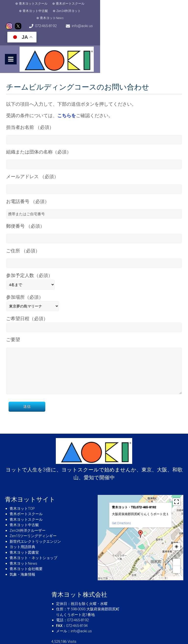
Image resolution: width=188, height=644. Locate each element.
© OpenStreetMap (174, 561)
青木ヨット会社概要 (26, 552)
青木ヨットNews (163, 4)
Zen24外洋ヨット (131, 4)
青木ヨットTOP (22, 491)
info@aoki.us (115, 15)
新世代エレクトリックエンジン (35, 524)
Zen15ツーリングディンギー (33, 519)
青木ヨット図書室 (24, 535)
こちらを (67, 92)
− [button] (177, 552)
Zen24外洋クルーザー (28, 513)
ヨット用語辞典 (22, 530)
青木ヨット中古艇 (97, 4)
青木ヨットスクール (25, 4)
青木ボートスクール (62, 4)
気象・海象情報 (22, 557)
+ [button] (177, 545)
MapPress (160, 561)
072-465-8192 (62, 15)
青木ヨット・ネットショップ (33, 541)
